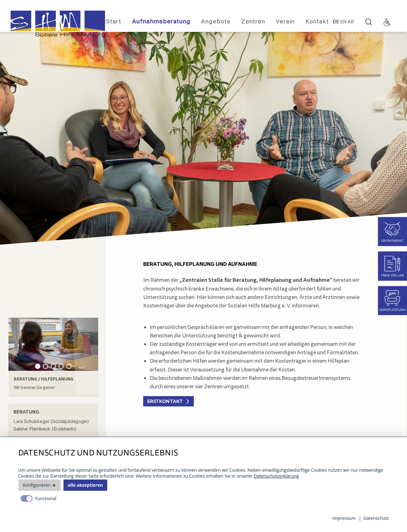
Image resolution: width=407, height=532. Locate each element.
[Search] (369, 22)
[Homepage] (58, 24)
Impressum (344, 518)
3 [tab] (53, 366)
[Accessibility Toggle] (387, 22)
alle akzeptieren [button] (85, 485)
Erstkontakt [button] (165, 401)
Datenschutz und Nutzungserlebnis (98, 453)
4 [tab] (61, 366)
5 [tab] (69, 366)
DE (336, 22)
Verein (285, 21)
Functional (46, 498)
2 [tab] (45, 366)
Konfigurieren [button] (37, 485)
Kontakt (317, 21)
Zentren (253, 21)
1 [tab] (38, 366)
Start (114, 21)
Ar (351, 22)
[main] (254, 285)
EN (343, 22)
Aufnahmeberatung (161, 21)
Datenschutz (376, 518)
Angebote (216, 21)
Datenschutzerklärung (276, 476)
